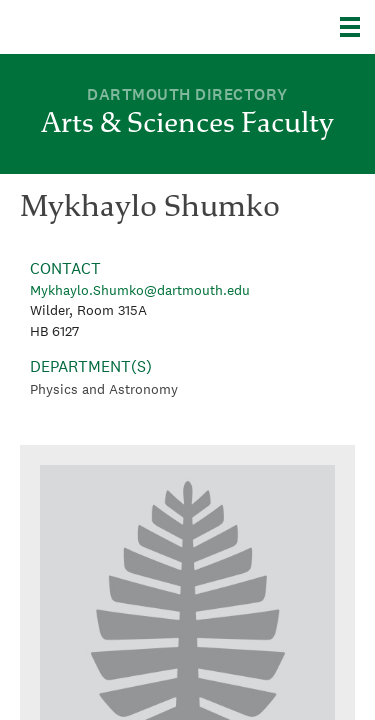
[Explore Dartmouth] (357, 27)
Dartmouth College (117, 27)
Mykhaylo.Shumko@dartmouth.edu (140, 290)
